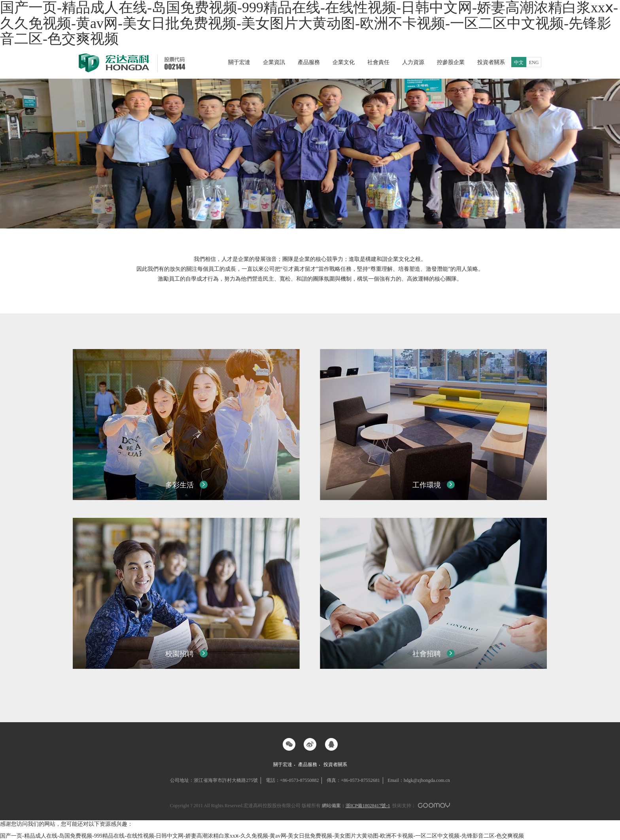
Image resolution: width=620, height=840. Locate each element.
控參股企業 (451, 62)
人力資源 (413, 62)
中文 (519, 62)
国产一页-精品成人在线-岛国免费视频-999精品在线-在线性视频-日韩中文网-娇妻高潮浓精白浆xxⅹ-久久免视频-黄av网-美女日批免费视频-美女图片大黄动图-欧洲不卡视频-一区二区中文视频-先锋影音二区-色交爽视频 (262, 836)
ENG (534, 62)
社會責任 (378, 62)
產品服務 (309, 62)
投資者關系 (491, 62)
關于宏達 (239, 62)
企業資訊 (274, 62)
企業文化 (344, 62)
